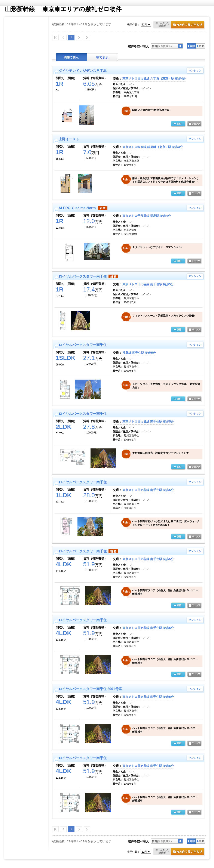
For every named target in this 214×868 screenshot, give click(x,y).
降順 (200, 46)
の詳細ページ (178, 124)
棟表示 (103, 57)
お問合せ (180, 25)
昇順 (191, 46)
